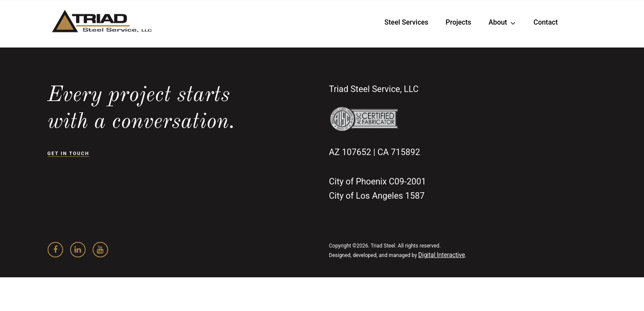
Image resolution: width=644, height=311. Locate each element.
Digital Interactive (442, 255)
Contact (545, 22)
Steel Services (406, 22)
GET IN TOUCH (69, 154)
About (498, 22)
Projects (458, 22)
